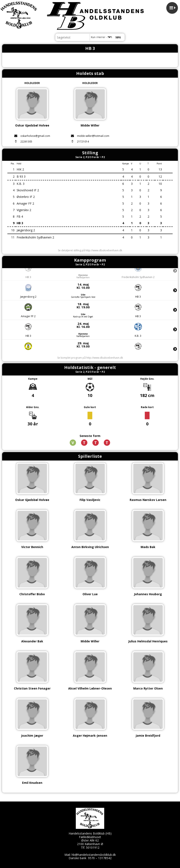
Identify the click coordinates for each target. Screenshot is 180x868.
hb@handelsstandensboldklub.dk (94, 855)
